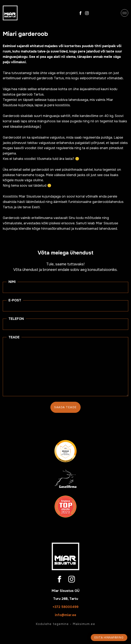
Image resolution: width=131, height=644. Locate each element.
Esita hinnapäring (109, 638)
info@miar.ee (65, 615)
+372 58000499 (65, 607)
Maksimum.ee (84, 624)
